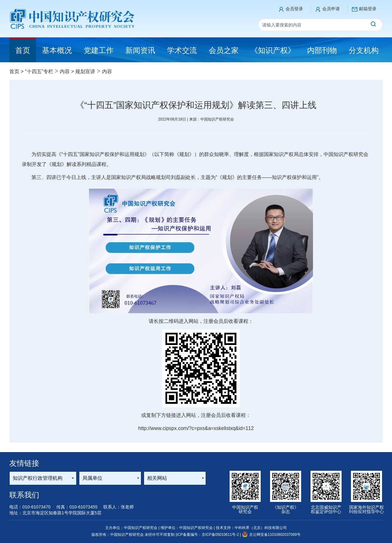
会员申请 (331, 9)
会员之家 (224, 50)
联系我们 (24, 495)
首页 (14, 71)
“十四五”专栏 (39, 71)
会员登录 (294, 9)
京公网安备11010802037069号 (271, 535)
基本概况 (57, 50)
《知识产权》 (273, 50)
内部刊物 (322, 50)
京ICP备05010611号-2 (221, 535)
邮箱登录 (368, 9)
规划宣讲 (85, 71)
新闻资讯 (140, 50)
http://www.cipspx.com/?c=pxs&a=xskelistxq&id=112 (196, 428)
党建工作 (99, 50)
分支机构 (364, 50)
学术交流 (182, 50)
